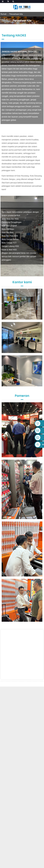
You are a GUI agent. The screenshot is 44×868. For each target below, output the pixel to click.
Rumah (4, 14)
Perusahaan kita (16, 14)
